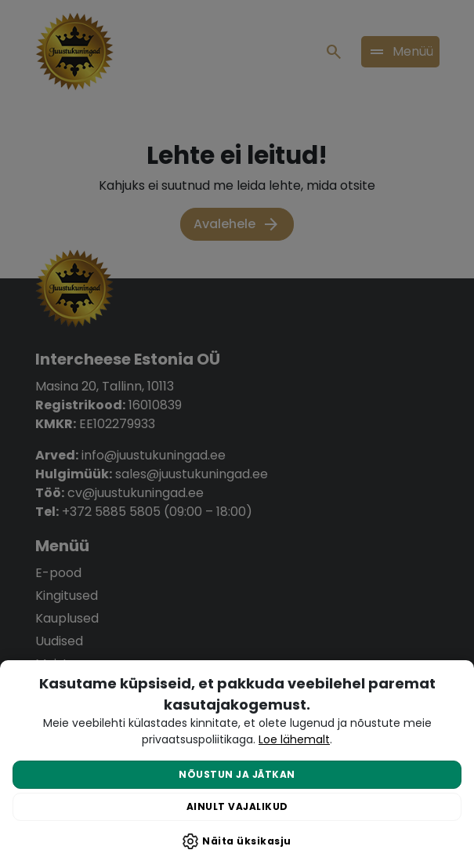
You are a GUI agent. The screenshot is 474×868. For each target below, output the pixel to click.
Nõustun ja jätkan (237, 774)
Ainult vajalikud (237, 806)
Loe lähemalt (294, 739)
